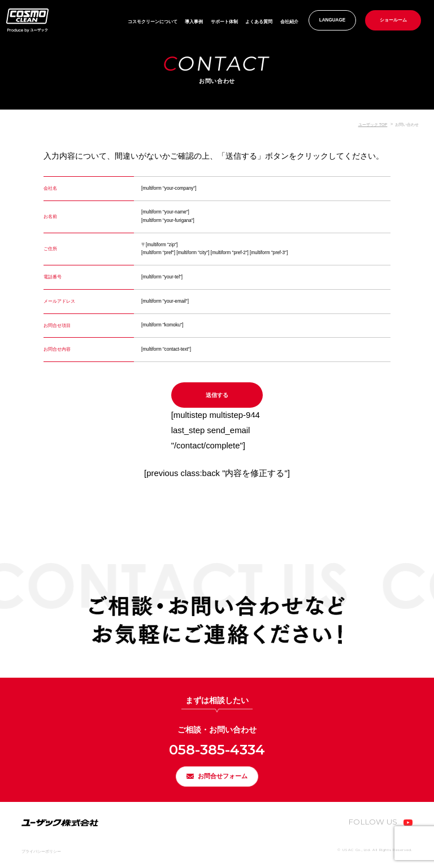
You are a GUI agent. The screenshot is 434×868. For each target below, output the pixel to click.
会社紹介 (289, 22)
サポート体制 (224, 22)
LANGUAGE (333, 20)
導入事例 (194, 22)
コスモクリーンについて (153, 22)
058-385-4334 (217, 744)
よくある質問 (259, 22)
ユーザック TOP (373, 125)
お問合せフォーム (224, 774)
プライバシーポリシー (41, 852)
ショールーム (393, 20)
